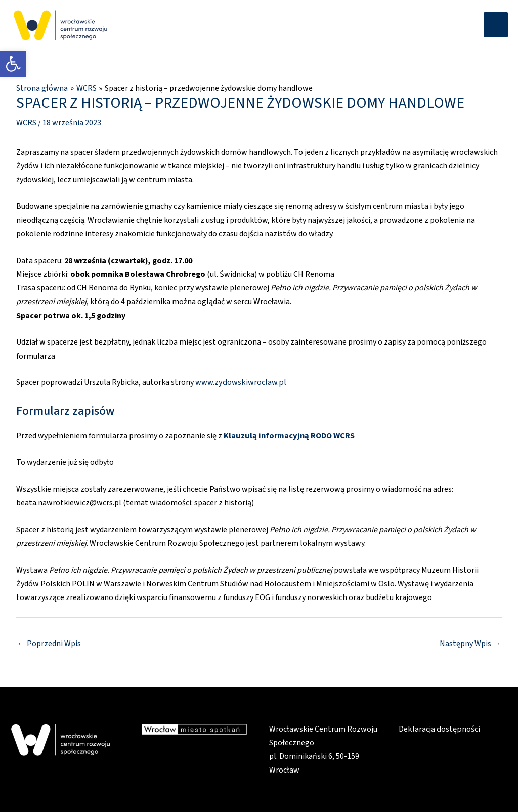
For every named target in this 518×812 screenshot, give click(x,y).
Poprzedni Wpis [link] (49, 642)
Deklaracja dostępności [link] (439, 728)
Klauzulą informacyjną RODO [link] (276, 435)
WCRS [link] (26, 122)
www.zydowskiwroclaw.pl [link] (240, 382)
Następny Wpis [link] (470, 642)
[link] (13, 64)
